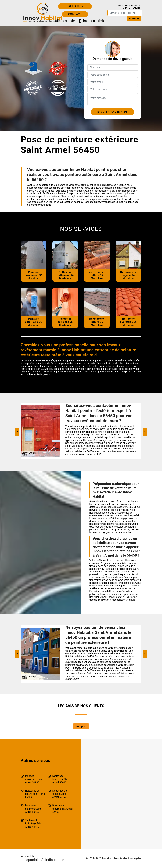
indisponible (61, 21)
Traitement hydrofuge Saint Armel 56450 (32, 823)
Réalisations (75, 6)
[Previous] (17, 432)
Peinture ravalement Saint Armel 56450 (32, 779)
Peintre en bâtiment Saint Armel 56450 (31, 809)
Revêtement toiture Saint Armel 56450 (60, 809)
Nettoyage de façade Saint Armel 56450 (57, 794)
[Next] (145, 432)
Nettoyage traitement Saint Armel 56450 (59, 779)
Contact (75, 14)
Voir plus (81, 726)
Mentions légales (132, 858)
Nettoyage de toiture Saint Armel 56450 (33, 794)
